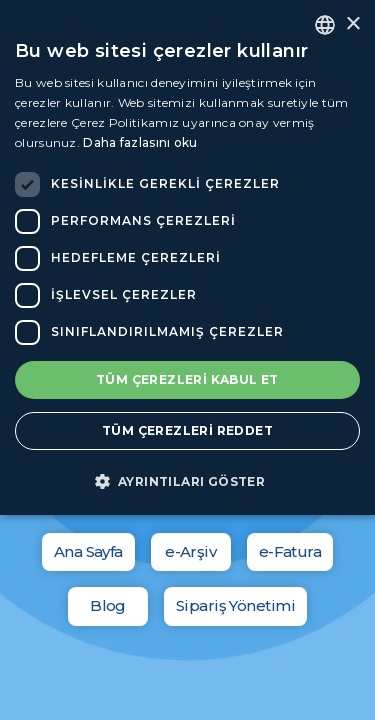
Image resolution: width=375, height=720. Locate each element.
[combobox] (325, 25)
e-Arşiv (190, 551)
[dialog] (187, 257)
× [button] (352, 24)
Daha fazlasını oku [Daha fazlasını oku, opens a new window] (140, 142)
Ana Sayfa (88, 551)
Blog (108, 605)
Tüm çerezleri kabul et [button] (187, 379)
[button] (187, 481)
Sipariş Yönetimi (235, 605)
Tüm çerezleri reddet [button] (187, 430)
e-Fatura (290, 551)
